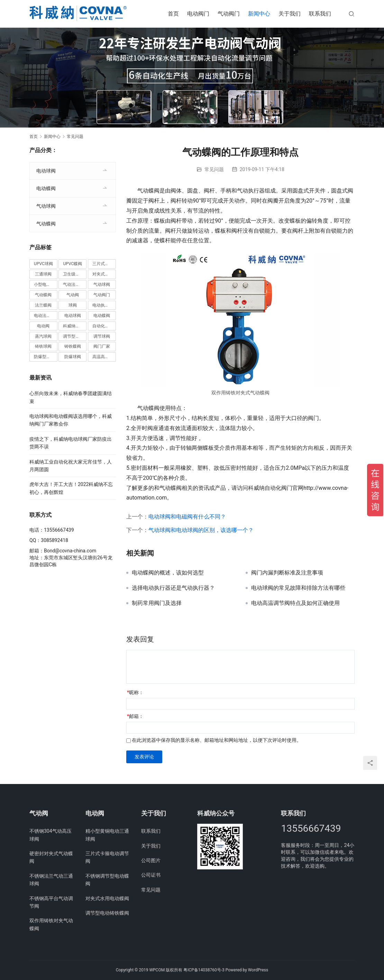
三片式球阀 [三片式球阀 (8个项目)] (103, 264)
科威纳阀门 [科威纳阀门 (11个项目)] (73, 326)
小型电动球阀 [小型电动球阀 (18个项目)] (46, 284)
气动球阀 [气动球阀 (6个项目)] (102, 284)
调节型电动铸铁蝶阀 (107, 913)
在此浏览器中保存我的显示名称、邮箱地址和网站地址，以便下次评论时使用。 (217, 740)
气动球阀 (46, 206)
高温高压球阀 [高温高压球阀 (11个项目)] (104, 357)
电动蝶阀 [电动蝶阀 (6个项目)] (102, 316)
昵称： (135, 692)
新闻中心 (259, 14)
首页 (173, 14)
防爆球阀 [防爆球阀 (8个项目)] (73, 357)
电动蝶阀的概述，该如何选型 (168, 573)
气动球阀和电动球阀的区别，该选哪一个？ (201, 530)
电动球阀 (46, 171)
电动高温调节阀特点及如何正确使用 (295, 603)
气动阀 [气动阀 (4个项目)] (73, 295)
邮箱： (135, 716)
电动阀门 (198, 14)
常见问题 (214, 169)
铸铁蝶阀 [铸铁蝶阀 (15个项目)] (73, 346)
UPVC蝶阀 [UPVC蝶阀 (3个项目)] (73, 264)
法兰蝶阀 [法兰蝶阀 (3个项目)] (43, 305)
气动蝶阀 (46, 224)
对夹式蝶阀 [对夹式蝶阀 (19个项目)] (103, 274)
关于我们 (290, 14)
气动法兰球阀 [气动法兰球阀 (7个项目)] (75, 284)
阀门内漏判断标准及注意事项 (287, 573)
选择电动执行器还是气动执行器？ (173, 588)
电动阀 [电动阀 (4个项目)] (43, 326)
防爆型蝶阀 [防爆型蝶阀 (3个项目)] (44, 357)
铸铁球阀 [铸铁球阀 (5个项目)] (43, 346)
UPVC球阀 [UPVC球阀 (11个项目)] (43, 264)
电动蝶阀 (46, 188)
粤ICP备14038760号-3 (204, 970)
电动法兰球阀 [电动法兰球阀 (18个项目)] (46, 316)
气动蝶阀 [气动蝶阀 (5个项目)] (43, 295)
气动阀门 (229, 14)
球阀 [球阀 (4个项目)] (73, 305)
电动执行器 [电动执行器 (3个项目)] (103, 305)
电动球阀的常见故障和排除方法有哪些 (298, 588)
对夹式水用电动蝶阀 (107, 898)
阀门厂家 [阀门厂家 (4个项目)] (102, 346)
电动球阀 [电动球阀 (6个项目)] (73, 316)
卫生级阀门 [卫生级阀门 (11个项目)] (73, 274)
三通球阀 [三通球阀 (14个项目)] (43, 274)
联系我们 (320, 14)
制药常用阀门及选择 (157, 603)
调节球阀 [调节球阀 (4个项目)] (102, 336)
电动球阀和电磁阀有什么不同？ (187, 517)
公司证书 (151, 875)
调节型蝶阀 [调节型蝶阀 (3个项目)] (73, 336)
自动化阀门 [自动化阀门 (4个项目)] (103, 326)
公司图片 (151, 860)
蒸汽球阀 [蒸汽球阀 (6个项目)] (43, 336)
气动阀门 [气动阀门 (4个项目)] (102, 295)
